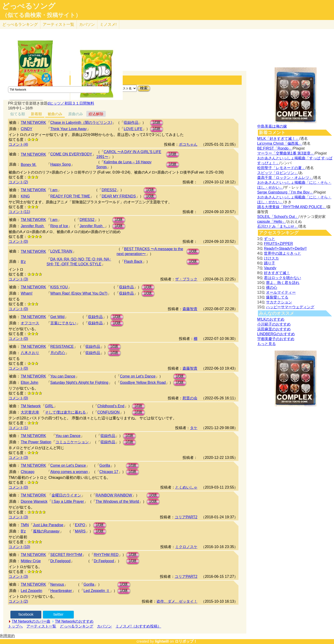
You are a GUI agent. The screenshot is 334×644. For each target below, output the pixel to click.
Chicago (27, 472)
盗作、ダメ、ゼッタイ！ (177, 601)
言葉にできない (63, 323)
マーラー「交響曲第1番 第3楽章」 (286, 153)
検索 (144, 88)
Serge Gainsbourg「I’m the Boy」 (285, 192)
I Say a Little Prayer (68, 501)
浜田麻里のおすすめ (274, 329)
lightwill (162, 641)
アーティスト (58, 25)
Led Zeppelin (31, 591)
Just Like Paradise (48, 525)
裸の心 (272, 287)
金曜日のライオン (66, 495)
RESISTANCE (62, 347)
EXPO (80, 525)
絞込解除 (96, 114)
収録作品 (131, 123)
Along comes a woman (69, 472)
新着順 (36, 114)
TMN (25, 525)
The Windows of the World (117, 501)
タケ (194, 428)
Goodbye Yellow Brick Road (143, 383)
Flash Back (133, 261)
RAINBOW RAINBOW (114, 495)
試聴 (157, 123)
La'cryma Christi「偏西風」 (280, 143)
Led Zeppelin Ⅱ (97, 591)
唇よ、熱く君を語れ (283, 283)
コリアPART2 (186, 517)
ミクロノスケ (186, 547)
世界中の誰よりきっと (283, 253)
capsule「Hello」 (272, 222)
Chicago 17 (109, 472)
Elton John (29, 383)
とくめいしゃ (186, 487)
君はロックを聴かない (283, 278)
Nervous (57, 584)
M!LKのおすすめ (271, 319)
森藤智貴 (190, 309)
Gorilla (105, 465)
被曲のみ (55, 114)
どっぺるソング (29, 6)
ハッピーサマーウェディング (290, 307)
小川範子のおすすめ (274, 324)
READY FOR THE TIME (70, 196)
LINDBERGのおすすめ (276, 334)
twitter (59, 614)
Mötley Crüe (31, 561)
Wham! (27, 293)
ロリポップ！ (186, 641)
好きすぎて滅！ (277, 273)
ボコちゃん (188, 144)
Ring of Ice (59, 226)
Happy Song (61, 164)
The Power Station (36, 442)
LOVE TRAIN (61, 251)
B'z (23, 262)
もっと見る (267, 344)
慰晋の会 (190, 398)
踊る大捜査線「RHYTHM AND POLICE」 (292, 207)
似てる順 (18, 114)
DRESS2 (109, 190)
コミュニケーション (72, 442)
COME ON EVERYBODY (71, 154)
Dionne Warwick (34, 501)
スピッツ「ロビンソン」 (278, 173)
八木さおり (30, 353)
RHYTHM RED (106, 555)
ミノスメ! (108, 25)
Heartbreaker (61, 591)
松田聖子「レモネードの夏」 (281, 168)
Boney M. (29, 165)
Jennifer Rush (33, 226)
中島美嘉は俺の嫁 (272, 126)
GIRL (49, 406)
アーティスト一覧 (41, 626)
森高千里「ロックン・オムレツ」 (285, 178)
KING (25, 196)
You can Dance (63, 376)
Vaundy (270, 268)
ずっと (270, 239)
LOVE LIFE (133, 129)
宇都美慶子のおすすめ (276, 339)
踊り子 (270, 263)
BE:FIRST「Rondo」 (275, 148)
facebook (26, 614)
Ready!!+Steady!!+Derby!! (285, 248)
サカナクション (279, 302)
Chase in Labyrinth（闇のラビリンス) (81, 123)
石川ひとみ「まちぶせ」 (278, 226)
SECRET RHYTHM (66, 555)
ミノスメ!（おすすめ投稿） (138, 626)
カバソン (87, 25)
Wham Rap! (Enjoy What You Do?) (79, 293)
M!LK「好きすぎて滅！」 (278, 139)
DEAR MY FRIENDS (119, 196)
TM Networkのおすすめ (74, 621)
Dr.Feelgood (60, 561)
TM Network (31, 406)
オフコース (30, 323)
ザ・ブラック (186, 279)
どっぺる (20, 25)
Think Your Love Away (69, 129)
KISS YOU (59, 287)
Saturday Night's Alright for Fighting (79, 383)
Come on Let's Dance (138, 376)
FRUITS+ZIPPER (278, 244)
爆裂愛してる (277, 297)
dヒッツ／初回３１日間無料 (71, 103)
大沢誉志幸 (30, 412)
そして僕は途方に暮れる (65, 412)
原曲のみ (76, 114)
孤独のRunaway (46, 531)
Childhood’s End (111, 406)
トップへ (15, 626)
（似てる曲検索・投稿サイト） (41, 15)
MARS (80, 531)
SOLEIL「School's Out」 (278, 217)
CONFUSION (109, 412)
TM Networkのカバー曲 (31, 621)
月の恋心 (58, 353)
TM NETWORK (33, 123)
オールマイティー (281, 292)
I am (54, 190)
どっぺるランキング (77, 626)
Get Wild (57, 317)
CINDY (26, 129)
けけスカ (271, 258)
